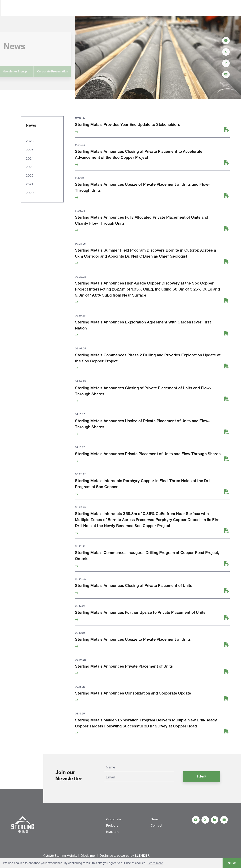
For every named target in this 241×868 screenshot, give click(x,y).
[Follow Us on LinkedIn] (226, 63)
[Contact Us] (226, 75)
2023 (30, 167)
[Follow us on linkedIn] (215, 820)
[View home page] (24, 14)
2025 (29, 150)
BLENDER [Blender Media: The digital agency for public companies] (142, 856)
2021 (29, 184)
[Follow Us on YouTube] (226, 41)
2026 (30, 141)
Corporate (60, 8)
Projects (83, 8)
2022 (30, 176)
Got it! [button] (232, 863)
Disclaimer (88, 856)
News (127, 8)
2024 (30, 158)
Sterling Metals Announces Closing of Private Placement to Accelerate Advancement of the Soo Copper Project (139, 154)
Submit (201, 777)
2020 (30, 193)
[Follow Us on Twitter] (226, 52)
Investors (106, 8)
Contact (146, 8)
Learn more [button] (155, 863)
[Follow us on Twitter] (205, 820)
